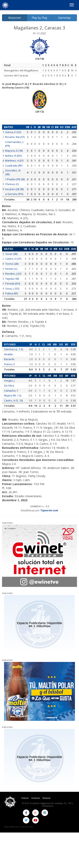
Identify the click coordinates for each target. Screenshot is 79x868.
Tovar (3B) (11, 254)
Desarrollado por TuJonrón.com (18, 827)
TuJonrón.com (49, 510)
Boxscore (15, 18)
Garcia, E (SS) (13, 132)
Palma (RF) (12, 293)
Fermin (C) (11, 269)
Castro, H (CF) (13, 259)
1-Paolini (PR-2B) (15, 179)
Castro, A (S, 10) (13, 400)
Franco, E (10, 364)
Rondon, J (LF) (13, 274)
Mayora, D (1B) (14, 151)
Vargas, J (9, 380)
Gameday (64, 18)
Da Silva (9, 386)
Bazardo (9, 359)
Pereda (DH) (13, 283)
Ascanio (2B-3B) (14, 189)
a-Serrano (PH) (14, 194)
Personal (46, 798)
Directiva (36, 798)
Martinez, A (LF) (14, 160)
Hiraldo (9, 354)
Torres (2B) (12, 264)
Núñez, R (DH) (13, 156)
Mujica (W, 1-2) (13, 395)
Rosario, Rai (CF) (15, 137)
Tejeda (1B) (12, 279)
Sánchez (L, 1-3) (13, 349)
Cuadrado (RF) (14, 166)
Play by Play (39, 18)
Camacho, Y (11, 391)
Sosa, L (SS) (12, 289)
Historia (25, 798)
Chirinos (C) (12, 184)
